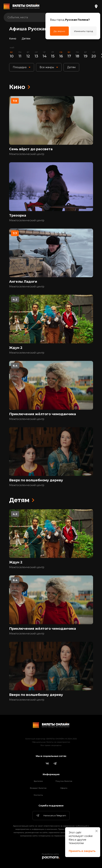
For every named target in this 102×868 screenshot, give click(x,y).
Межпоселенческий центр (27, 154)
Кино (13, 39)
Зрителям (38, 781)
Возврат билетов (38, 788)
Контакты (38, 795)
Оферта (64, 788)
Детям (26, 39)
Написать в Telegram (51, 816)
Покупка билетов (64, 781)
